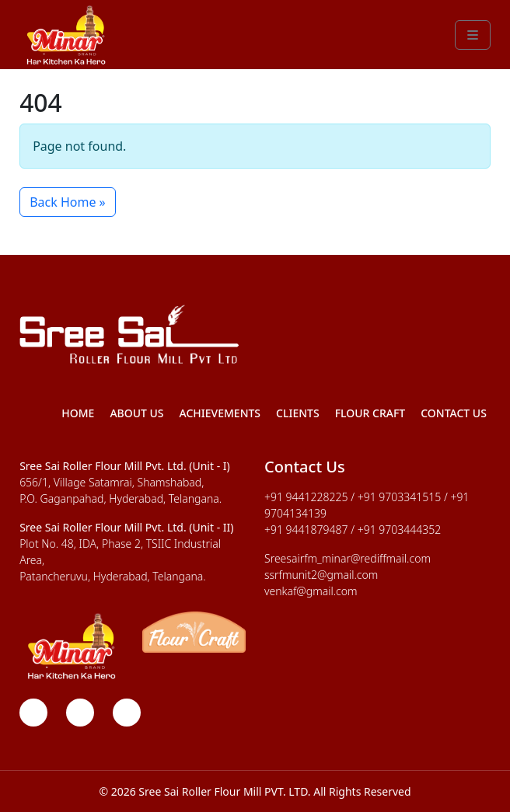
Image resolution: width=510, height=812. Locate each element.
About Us (136, 413)
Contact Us (454, 413)
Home (78, 413)
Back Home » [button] (68, 202)
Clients (298, 413)
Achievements (220, 413)
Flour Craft (370, 413)
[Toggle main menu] (473, 35)
